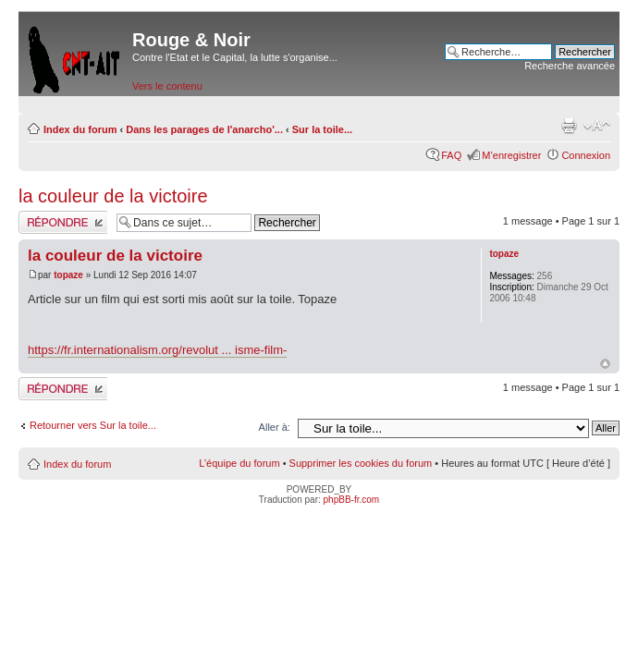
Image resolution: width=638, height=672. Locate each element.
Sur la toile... (322, 129)
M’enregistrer (511, 155)
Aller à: (275, 427)
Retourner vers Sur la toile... (93, 425)
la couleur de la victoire (113, 196)
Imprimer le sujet (569, 126)
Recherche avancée (570, 66)
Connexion (586, 155)
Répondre (63, 222)
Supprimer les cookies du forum (361, 463)
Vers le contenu (167, 86)
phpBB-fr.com (352, 500)
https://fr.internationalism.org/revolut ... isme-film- (157, 350)
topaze (68, 275)
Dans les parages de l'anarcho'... (204, 129)
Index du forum (80, 129)
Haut (605, 364)
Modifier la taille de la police (597, 126)
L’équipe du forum (239, 463)
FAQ (451, 155)
